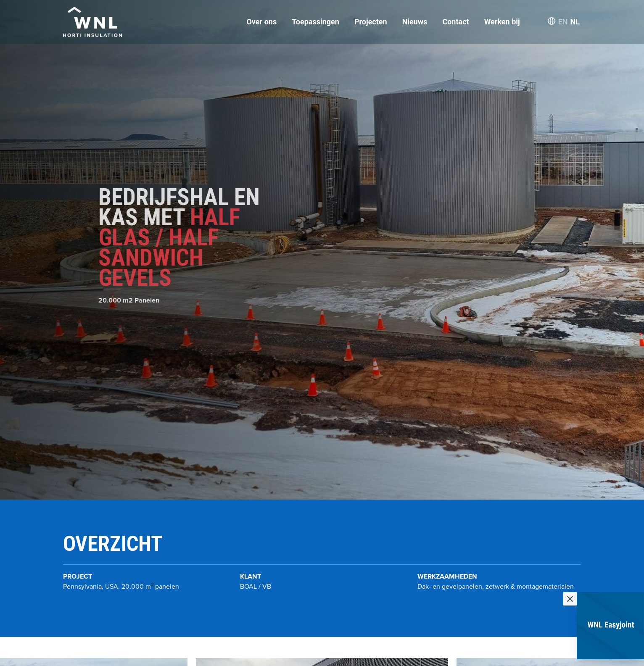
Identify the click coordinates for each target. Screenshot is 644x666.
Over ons (261, 22)
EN (563, 22)
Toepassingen (315, 22)
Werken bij (502, 22)
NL (575, 22)
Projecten (371, 22)
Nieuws (415, 22)
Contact (455, 22)
